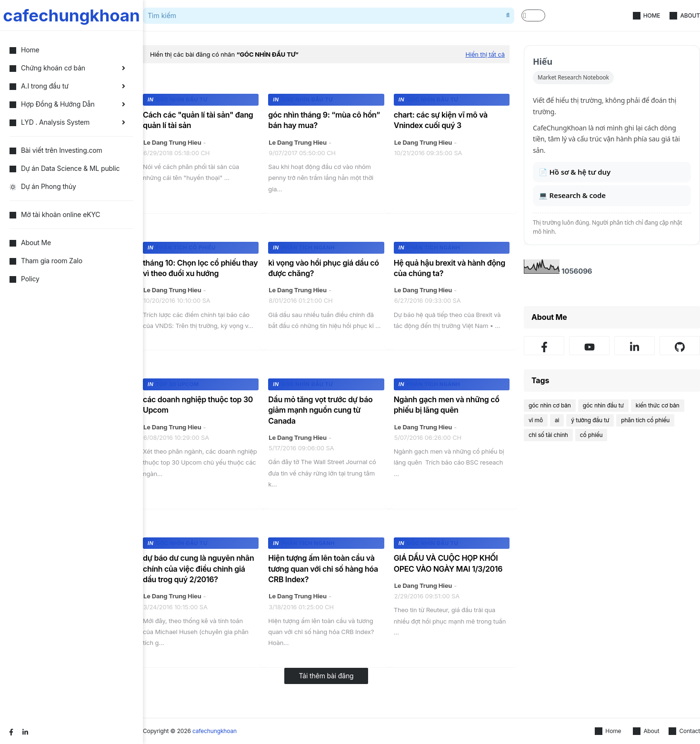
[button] (533, 15)
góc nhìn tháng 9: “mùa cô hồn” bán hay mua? (324, 120)
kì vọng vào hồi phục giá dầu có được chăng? (323, 268)
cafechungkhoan (71, 15)
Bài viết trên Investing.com (56, 150)
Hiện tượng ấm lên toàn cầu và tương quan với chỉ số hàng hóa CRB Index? (323, 569)
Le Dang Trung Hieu (172, 142)
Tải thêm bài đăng (326, 676)
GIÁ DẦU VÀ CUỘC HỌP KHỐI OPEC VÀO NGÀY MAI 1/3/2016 (448, 563)
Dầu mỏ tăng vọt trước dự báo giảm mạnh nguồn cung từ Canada (320, 410)
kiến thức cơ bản (658, 405)
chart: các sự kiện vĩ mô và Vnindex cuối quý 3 (441, 120)
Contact (684, 731)
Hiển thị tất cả (485, 54)
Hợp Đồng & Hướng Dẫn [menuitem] (52, 104)
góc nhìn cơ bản (550, 405)
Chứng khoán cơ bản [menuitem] (47, 68)
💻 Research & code (572, 195)
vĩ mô (536, 420)
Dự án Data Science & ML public (65, 168)
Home (647, 16)
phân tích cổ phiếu (645, 420)
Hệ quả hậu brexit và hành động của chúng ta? (450, 268)
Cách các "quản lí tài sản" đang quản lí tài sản (198, 120)
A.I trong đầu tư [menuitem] (39, 86)
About (685, 16)
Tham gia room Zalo (46, 261)
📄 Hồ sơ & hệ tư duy (575, 172)
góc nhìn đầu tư (603, 405)
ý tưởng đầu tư (590, 420)
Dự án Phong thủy (43, 186)
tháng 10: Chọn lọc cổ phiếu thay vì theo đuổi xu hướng (200, 268)
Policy (25, 279)
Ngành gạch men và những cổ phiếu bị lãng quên (447, 405)
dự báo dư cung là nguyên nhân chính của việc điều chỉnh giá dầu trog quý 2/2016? (198, 569)
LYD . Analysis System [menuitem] (50, 122)
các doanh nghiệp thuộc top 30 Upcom (198, 405)
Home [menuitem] (25, 50)
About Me (30, 243)
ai (557, 420)
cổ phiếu (591, 435)
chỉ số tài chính (548, 435)
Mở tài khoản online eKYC (55, 214)
